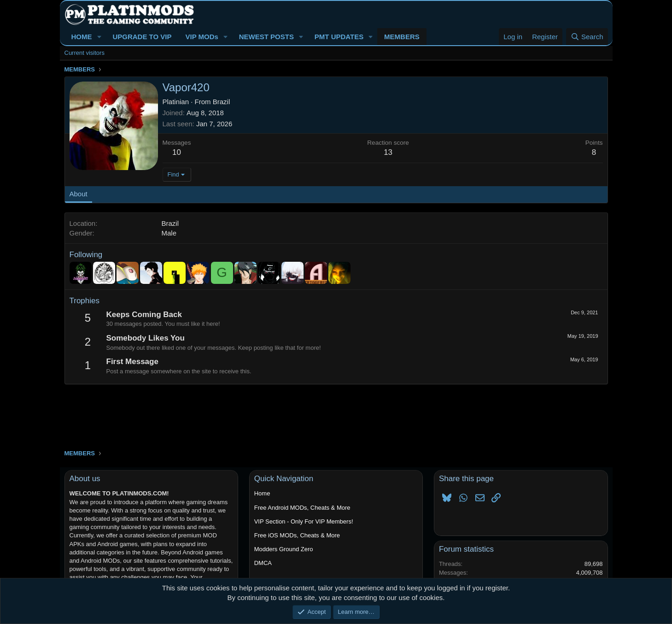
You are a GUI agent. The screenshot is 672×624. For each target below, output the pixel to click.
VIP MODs (202, 37)
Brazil (222, 102)
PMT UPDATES (339, 37)
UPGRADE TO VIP (142, 37)
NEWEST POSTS (266, 37)
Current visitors (85, 53)
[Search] (587, 37)
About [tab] (79, 194)
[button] (99, 37)
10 (177, 152)
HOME (82, 37)
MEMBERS (402, 37)
